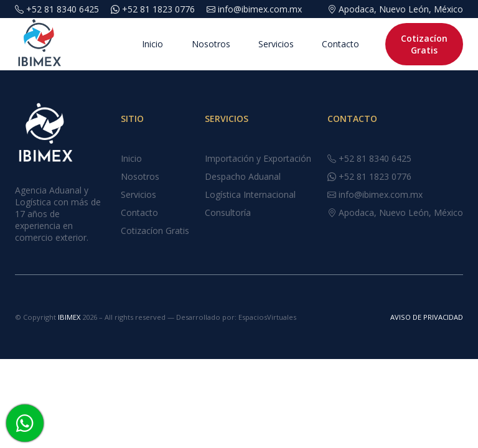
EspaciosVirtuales (267, 317)
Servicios (239, 44)
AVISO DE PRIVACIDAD (427, 317)
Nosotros (171, 44)
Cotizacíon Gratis (410, 44)
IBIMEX (70, 317)
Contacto (306, 44)
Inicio (110, 44)
